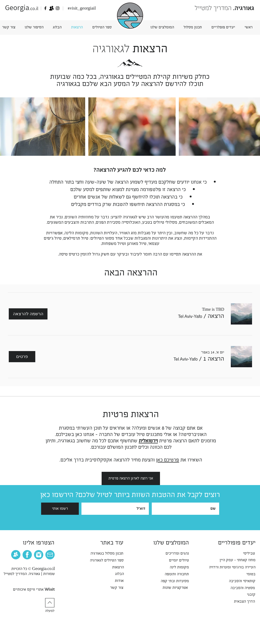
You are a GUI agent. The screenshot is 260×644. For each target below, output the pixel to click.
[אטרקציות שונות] (172, 588)
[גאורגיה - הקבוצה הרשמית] (51, 8)
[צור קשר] (115, 588)
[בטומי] (250, 574)
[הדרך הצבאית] (241, 602)
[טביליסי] (247, 554)
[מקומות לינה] (176, 567)
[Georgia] (58, 8)
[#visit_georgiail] (82, 8)
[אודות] (118, 581)
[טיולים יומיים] (176, 560)
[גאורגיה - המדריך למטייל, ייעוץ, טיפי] (45, 8)
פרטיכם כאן (168, 460)
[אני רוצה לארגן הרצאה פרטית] (131, 478)
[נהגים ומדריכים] (174, 554)
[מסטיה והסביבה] (239, 588)
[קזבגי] (250, 595)
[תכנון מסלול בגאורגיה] (102, 554)
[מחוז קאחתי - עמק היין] (233, 560)
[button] (34, 27)
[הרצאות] (116, 567)
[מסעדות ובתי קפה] (171, 581)
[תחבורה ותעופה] (173, 574)
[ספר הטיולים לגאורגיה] (102, 560)
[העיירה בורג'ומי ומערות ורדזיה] (226, 567)
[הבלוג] (118, 574)
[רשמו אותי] (60, 509)
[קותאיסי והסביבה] (238, 581)
